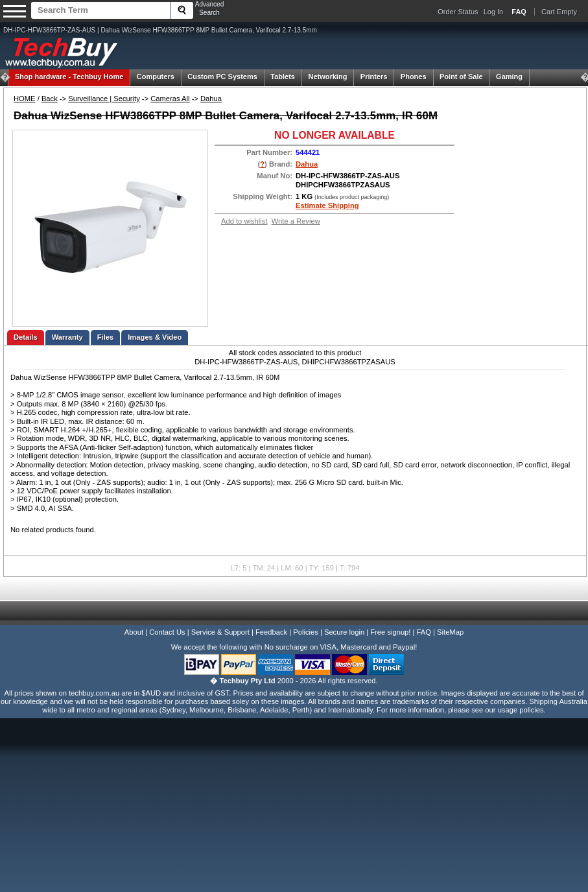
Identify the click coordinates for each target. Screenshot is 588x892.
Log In (494, 12)
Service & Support (220, 632)
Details (26, 337)
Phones (414, 76)
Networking (327, 76)
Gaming (509, 76)
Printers (374, 76)
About (134, 632)
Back (50, 99)
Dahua (211, 99)
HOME (25, 99)
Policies (306, 632)
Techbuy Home (69, 76)
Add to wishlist (244, 221)
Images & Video (155, 337)
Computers (156, 76)
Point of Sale (461, 76)
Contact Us (167, 632)
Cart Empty (559, 12)
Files (106, 337)
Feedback (271, 632)
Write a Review (296, 221)
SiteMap (450, 632)
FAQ (424, 632)
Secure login (344, 632)
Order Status (458, 12)
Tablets (283, 76)
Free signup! (390, 632)
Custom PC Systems (222, 76)
